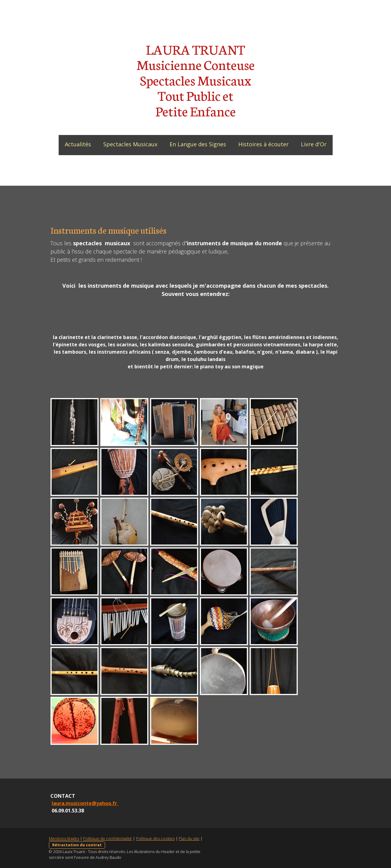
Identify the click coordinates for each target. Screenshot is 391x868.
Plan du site (189, 838)
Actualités (78, 144)
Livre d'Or (314, 144)
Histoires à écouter (263, 144)
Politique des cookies (155, 838)
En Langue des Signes (198, 144)
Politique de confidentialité (108, 838)
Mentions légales (64, 838)
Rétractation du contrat (77, 845)
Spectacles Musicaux (130, 144)
